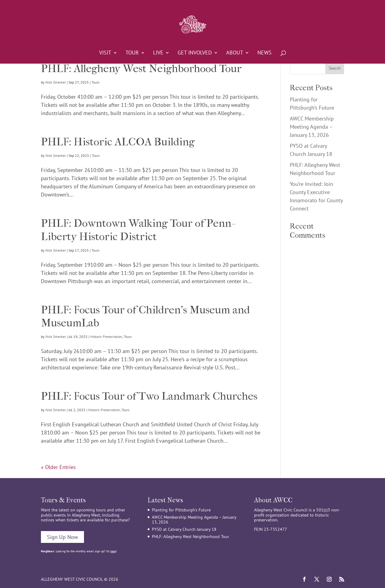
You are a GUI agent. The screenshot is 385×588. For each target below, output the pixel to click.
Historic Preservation (106, 337)
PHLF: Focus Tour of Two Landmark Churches (149, 396)
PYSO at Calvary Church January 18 (184, 529)
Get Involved (195, 53)
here (113, 551)
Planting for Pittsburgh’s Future (181, 510)
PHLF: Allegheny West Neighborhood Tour (141, 68)
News (264, 53)
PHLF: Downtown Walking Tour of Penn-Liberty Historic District (137, 230)
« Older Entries (58, 467)
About (235, 53)
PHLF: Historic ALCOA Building (118, 142)
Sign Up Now (62, 537)
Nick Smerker (56, 82)
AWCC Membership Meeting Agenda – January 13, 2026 (312, 127)
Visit (105, 53)
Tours (95, 82)
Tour (132, 53)
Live (158, 53)
